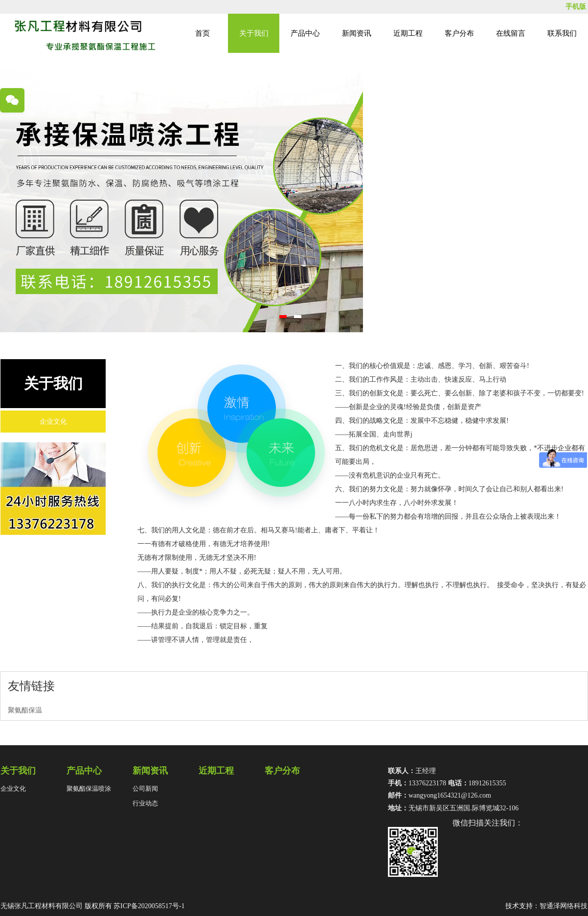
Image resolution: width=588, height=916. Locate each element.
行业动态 (145, 803)
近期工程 (408, 33)
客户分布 (459, 33)
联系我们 (562, 33)
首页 (203, 33)
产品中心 (305, 33)
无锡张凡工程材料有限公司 (42, 906)
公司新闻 (145, 789)
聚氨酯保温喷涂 (89, 789)
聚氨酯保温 (25, 710)
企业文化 (53, 422)
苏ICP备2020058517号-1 (149, 906)
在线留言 (511, 33)
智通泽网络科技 (564, 906)
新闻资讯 (357, 33)
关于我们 (254, 33)
